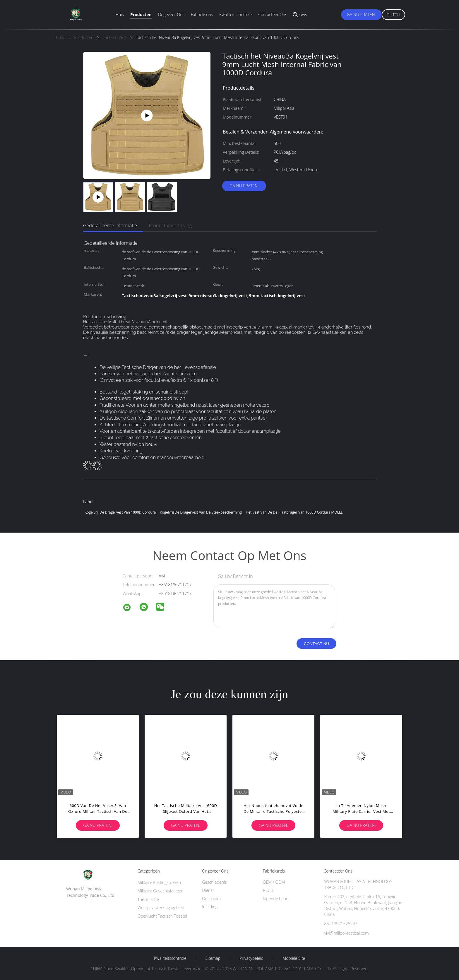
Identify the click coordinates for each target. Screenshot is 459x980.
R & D (268, 890)
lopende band (276, 898)
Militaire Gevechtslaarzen (161, 891)
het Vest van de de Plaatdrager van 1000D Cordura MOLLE (294, 512)
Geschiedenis (214, 882)
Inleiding (210, 907)
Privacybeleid (251, 958)
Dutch (393, 15)
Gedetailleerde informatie (110, 225)
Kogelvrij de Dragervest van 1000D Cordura (120, 512)
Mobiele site (294, 958)
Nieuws (300, 14)
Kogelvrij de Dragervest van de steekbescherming (201, 512)
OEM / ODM (274, 882)
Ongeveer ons (171, 14)
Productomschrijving (170, 225)
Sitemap (213, 958)
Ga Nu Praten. (361, 14)
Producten (141, 14)
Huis (120, 14)
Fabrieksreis (202, 14)
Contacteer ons (273, 14)
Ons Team (211, 898)
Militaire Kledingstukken (159, 882)
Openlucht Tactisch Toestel (162, 916)
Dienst (208, 890)
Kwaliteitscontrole (236, 14)
